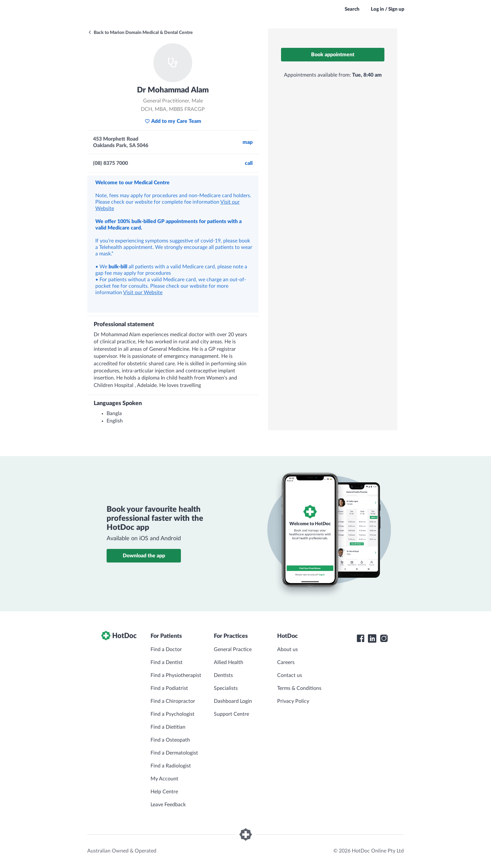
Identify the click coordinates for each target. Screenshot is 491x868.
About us (287, 649)
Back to (140, 33)
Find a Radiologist (171, 766)
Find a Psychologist (172, 714)
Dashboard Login (233, 701)
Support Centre (231, 714)
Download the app (144, 556)
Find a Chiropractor (173, 701)
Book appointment (333, 55)
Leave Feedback (168, 805)
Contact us (290, 675)
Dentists (223, 675)
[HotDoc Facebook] (360, 638)
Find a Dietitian (168, 727)
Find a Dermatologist (174, 753)
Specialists (226, 688)
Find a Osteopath (170, 740)
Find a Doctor (166, 649)
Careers (286, 662)
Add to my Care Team (173, 121)
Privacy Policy (293, 701)
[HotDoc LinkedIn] (372, 638)
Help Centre (164, 792)
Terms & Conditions (299, 688)
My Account (164, 779)
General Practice (233, 649)
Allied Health (229, 662)
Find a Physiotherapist (176, 675)
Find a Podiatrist (169, 688)
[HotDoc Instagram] (384, 638)
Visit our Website (143, 293)
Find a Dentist (167, 662)
